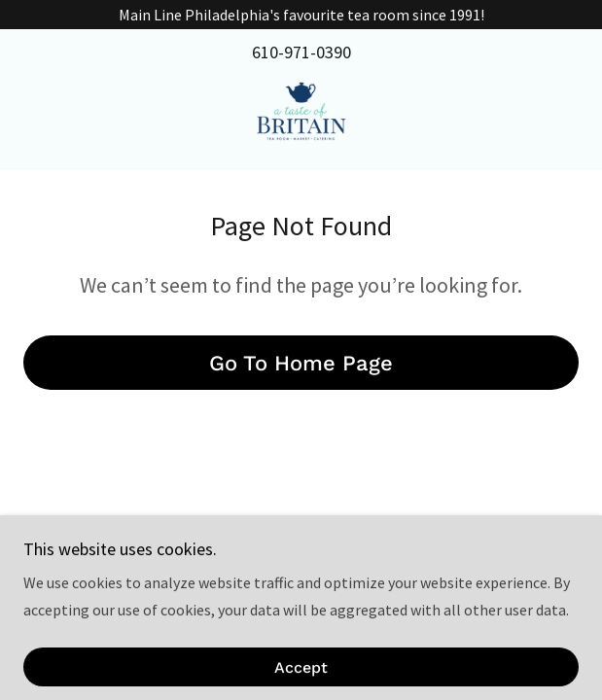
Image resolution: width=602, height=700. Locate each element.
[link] (301, 116)
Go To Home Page (301, 363)
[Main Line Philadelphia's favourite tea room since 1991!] (301, 15)
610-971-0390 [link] (301, 52)
